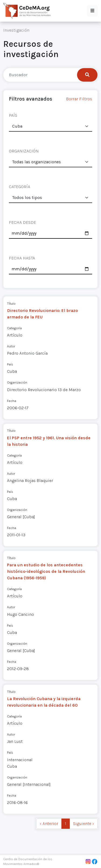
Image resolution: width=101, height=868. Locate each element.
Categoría (14, 328)
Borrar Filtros (79, 99)
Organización (17, 382)
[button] (92, 11)
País (10, 364)
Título (11, 303)
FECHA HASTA (22, 258)
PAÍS (13, 115)
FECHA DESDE (22, 222)
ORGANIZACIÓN (24, 151)
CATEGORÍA (20, 187)
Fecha (12, 401)
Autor (11, 346)
